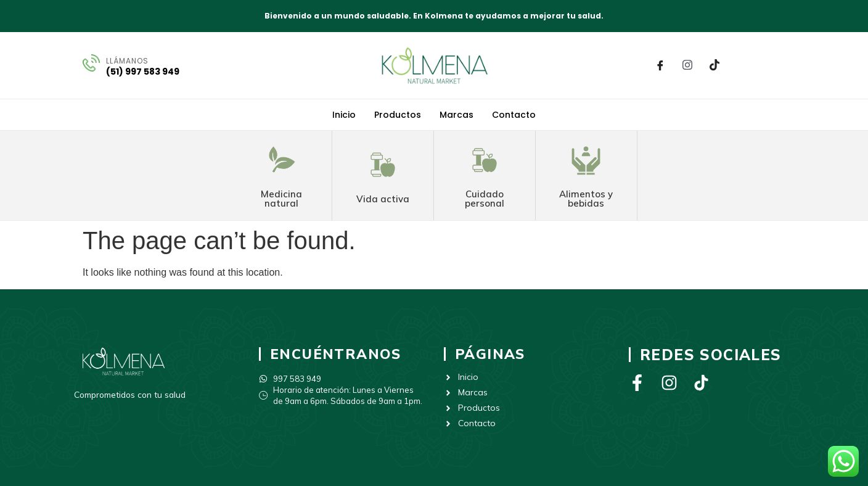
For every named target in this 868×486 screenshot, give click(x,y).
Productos (398, 115)
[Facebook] (660, 65)
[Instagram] (687, 65)
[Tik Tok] (714, 65)
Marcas (457, 115)
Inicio (344, 115)
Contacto (514, 115)
